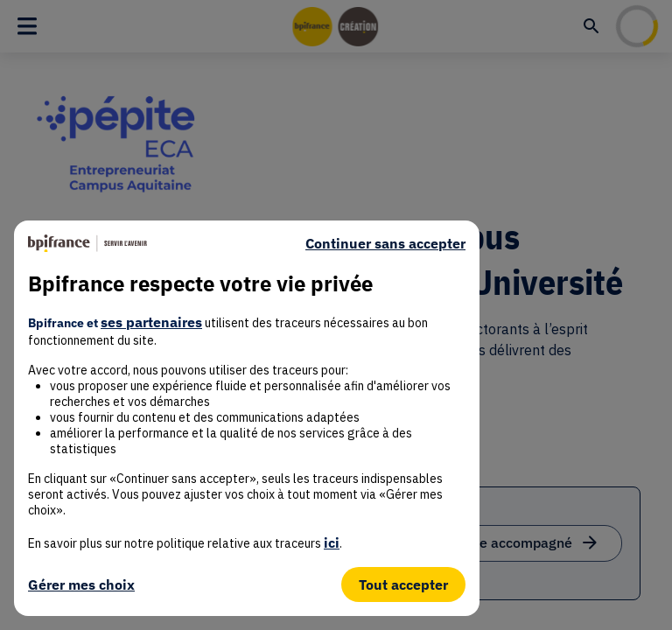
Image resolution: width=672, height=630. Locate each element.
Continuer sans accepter (385, 243)
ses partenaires (151, 322)
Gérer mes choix (81, 584)
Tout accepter (403, 584)
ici (332, 542)
